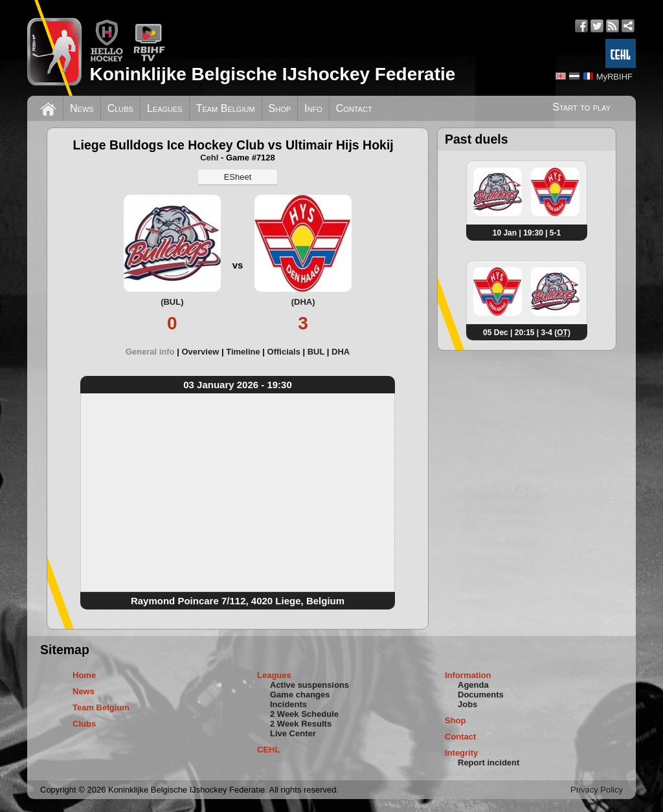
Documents (481, 695)
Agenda (473, 685)
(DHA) (303, 302)
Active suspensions (309, 685)
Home (84, 675)
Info (313, 108)
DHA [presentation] (341, 352)
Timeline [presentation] (243, 352)
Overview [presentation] (200, 352)
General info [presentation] (150, 352)
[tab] (154, 352)
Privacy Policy (597, 790)
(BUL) (172, 302)
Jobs (467, 704)
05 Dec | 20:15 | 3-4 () (527, 333)
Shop (280, 108)
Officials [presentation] (284, 352)
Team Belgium (226, 108)
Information (468, 675)
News (82, 108)
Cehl (209, 158)
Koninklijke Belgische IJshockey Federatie (272, 74)
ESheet (238, 177)
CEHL (268, 750)
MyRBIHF (614, 77)
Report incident (489, 763)
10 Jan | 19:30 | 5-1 (527, 233)
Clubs (120, 108)
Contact (354, 108)
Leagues (165, 108)
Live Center (293, 733)
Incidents (288, 704)
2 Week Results (301, 724)
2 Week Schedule (304, 714)
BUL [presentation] (316, 352)
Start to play (581, 107)
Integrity (461, 753)
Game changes (300, 695)
